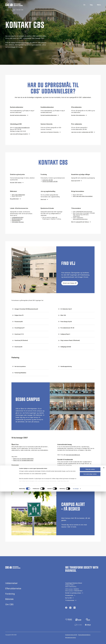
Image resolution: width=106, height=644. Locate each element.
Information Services (18, 222)
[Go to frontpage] (14, 5)
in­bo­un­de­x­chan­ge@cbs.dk (22, 128)
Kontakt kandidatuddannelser (49, 115)
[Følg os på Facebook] (66, 608)
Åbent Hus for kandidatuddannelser (23, 460)
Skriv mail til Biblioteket (18, 195)
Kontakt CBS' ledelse (16, 183)
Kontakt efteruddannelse (78, 115)
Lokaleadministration (18, 217)
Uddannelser (11, 583)
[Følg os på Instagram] (70, 608)
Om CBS (13, 10)
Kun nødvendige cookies (90, 627)
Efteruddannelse (13, 589)
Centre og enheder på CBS (50, 181)
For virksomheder (82, 470)
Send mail (43, 199)
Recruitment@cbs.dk (25, 480)
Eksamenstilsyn (16, 220)
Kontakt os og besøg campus (73, 593)
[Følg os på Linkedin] (75, 608)
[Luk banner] (104, 620)
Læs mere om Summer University (50, 132)
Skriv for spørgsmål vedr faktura (80, 222)
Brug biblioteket (14, 199)
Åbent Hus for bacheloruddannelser (23, 459)
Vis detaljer (76, 641)
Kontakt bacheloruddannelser (18, 115)
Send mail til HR (75, 181)
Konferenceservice (17, 219)
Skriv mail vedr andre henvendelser (83, 196)
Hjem (8, 10)
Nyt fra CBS (68, 598)
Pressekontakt (69, 595)
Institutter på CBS (48, 180)
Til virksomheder (70, 600)
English (83, 5)
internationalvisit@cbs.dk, (73, 455)
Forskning (10, 594)
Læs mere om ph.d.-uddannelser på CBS (82, 132)
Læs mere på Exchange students (19, 134)
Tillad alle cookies (90, 622)
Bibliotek (9, 599)
